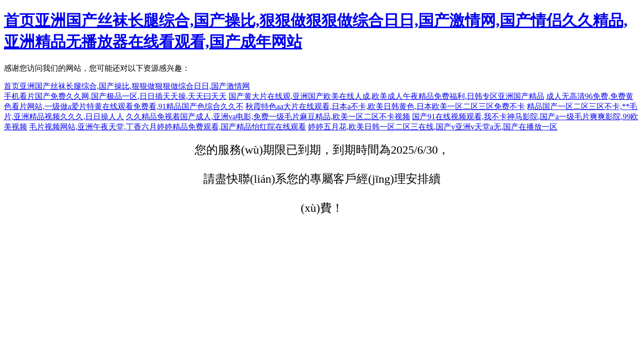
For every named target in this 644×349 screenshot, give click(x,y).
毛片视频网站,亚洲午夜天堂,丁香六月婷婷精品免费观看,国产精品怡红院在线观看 (168, 127)
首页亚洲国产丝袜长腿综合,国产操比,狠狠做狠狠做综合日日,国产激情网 (127, 86)
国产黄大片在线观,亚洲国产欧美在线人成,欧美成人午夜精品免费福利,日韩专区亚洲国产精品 (386, 96)
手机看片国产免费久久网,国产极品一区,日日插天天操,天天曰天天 (115, 96)
